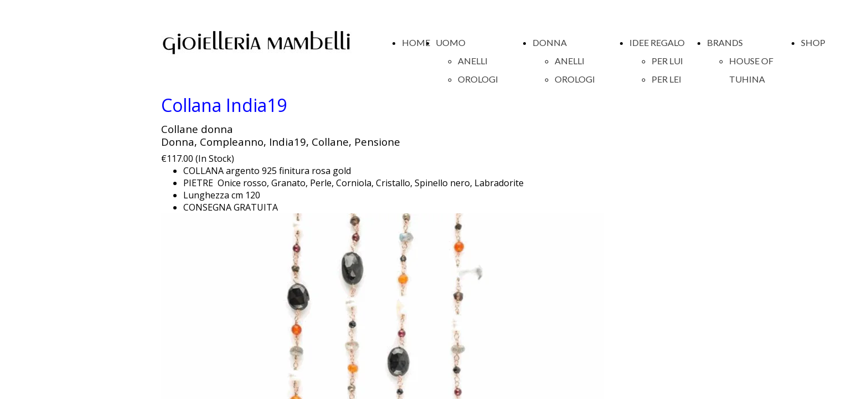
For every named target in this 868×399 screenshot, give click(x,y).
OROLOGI (478, 79)
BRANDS (725, 42)
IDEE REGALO (657, 42)
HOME (416, 42)
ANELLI (473, 61)
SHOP (813, 42)
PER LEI (666, 79)
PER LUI (667, 61)
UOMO (451, 42)
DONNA (550, 42)
